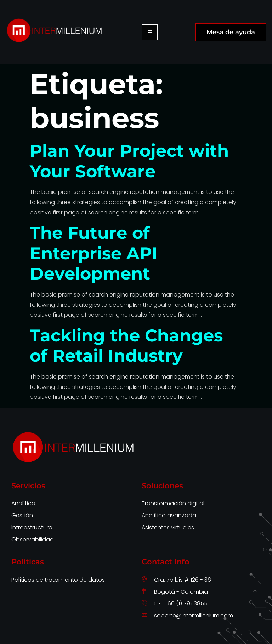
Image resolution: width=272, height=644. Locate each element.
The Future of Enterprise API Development (94, 253)
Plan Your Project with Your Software (129, 161)
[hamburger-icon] (150, 32)
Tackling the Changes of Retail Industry (126, 346)
